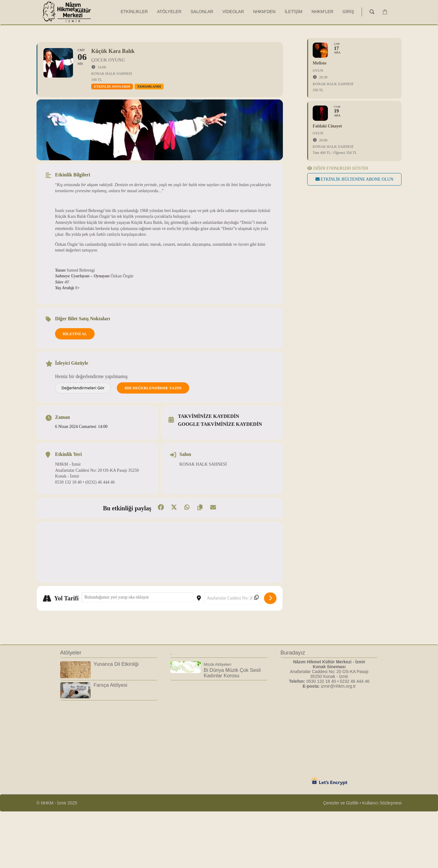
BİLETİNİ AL (75, 334)
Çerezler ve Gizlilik (341, 803)
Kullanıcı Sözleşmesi (382, 803)
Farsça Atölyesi (111, 685)
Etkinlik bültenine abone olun (355, 179)
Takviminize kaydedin (209, 416)
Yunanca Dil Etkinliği (116, 664)
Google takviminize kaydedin (220, 424)
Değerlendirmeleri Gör (83, 388)
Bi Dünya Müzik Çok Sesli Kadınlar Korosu (232, 670)
